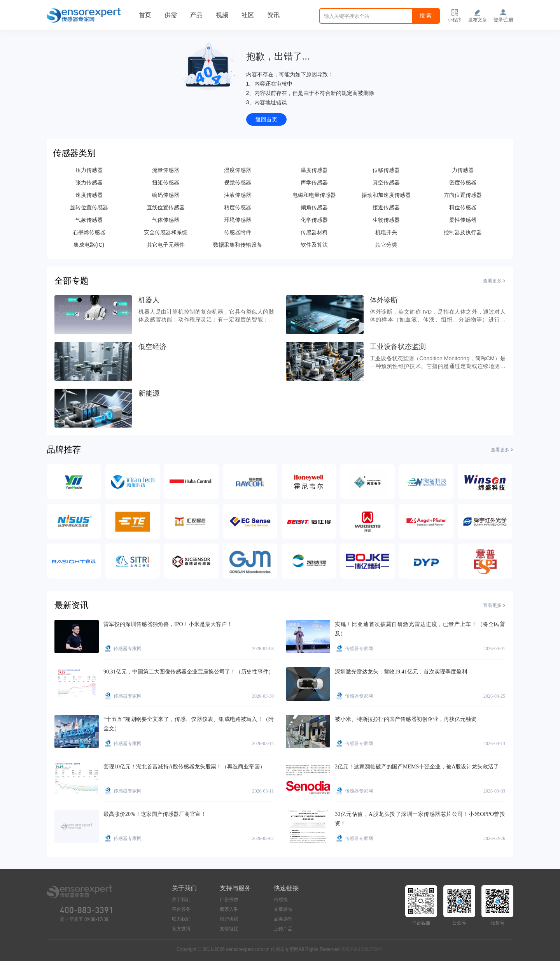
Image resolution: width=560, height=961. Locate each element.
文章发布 (283, 909)
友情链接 (229, 929)
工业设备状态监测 (398, 347)
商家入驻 (229, 909)
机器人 (149, 300)
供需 (171, 15)
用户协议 (229, 919)
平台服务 (181, 909)
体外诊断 (384, 300)
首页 (145, 15)
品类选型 (283, 919)
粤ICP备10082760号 (362, 949)
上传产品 (283, 929)
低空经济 (152, 347)
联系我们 (181, 919)
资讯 (273, 15)
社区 (248, 15)
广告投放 (229, 900)
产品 (196, 15)
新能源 (149, 393)
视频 (222, 15)
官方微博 (181, 929)
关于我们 (181, 900)
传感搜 (281, 900)
